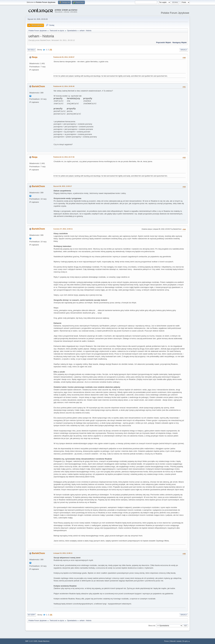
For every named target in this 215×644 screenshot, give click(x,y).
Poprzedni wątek (164, 42)
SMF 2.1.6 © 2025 (31, 641)
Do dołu (31, 50)
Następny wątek (180, 42)
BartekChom (38, 86)
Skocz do (152, 625)
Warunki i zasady (176, 641)
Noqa (35, 57)
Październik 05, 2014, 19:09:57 (64, 57)
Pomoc (167, 641)
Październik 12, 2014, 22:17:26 (64, 157)
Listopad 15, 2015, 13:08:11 (63, 553)
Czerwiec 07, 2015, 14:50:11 (63, 229)
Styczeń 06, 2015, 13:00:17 (63, 186)
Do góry (31, 615)
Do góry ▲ (186, 641)
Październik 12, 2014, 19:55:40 (64, 86)
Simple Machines (44, 641)
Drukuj (184, 50)
